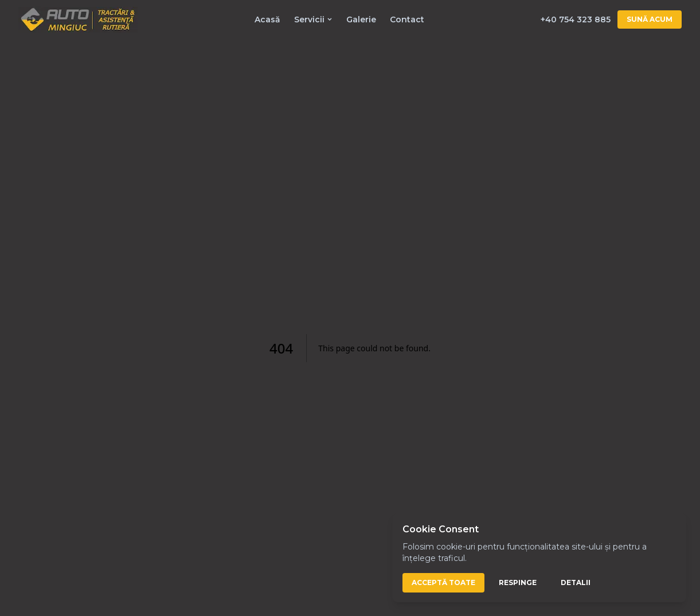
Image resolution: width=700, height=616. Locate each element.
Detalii (576, 582)
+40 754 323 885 (576, 19)
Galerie (361, 19)
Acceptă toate (443, 582)
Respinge (518, 582)
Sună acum (650, 19)
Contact (407, 19)
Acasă (267, 19)
